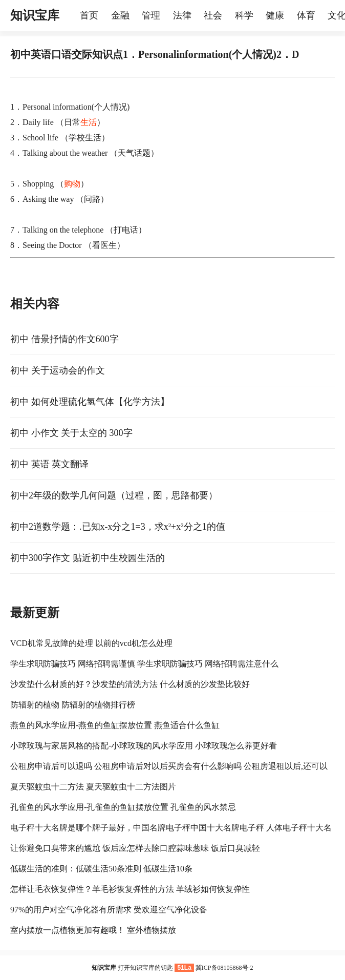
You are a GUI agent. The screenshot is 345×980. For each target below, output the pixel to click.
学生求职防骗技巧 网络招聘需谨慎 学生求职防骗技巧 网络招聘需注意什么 (144, 664)
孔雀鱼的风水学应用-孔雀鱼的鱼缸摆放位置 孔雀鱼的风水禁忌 (123, 807)
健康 (275, 15)
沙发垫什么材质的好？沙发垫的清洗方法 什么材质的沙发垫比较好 (130, 684)
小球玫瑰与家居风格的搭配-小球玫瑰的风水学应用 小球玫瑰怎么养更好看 (144, 746)
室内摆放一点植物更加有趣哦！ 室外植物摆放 (93, 930)
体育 (306, 15)
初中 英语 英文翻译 (49, 464)
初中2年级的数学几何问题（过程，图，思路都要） (114, 495)
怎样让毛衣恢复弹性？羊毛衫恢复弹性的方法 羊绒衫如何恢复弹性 (130, 889)
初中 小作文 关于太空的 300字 (71, 433)
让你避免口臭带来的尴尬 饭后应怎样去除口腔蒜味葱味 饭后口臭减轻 (135, 848)
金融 (120, 15)
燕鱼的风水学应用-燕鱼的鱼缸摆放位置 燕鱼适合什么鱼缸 (115, 725)
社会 (213, 15)
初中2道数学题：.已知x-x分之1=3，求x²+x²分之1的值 (118, 527)
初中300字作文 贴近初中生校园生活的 (88, 558)
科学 (244, 15)
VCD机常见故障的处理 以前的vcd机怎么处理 (91, 643)
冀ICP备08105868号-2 (224, 968)
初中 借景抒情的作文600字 (64, 339)
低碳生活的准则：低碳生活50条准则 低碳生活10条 (101, 869)
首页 (89, 15)
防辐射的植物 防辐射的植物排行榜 (73, 705)
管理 (151, 15)
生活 (89, 122)
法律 (182, 15)
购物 (72, 184)
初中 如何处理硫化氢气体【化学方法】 (90, 402)
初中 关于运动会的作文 (58, 370)
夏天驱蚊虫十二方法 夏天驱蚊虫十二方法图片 (93, 787)
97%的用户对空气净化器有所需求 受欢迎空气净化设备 (109, 910)
